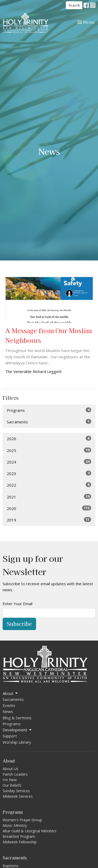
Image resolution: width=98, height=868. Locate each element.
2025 (49, 450)
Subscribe (19, 624)
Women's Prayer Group (22, 820)
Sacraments (49, 422)
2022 (49, 485)
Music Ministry (15, 825)
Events (9, 705)
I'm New (10, 780)
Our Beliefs (12, 785)
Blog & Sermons (17, 718)
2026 (49, 438)
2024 (49, 462)
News (8, 711)
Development (18, 730)
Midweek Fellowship (20, 842)
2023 (49, 473)
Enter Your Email (18, 604)
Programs (49, 410)
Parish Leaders (15, 774)
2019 (49, 520)
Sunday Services (16, 791)
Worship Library (17, 742)
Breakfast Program (19, 836)
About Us (10, 769)
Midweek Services (18, 796)
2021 (49, 497)
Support (10, 736)
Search (74, 5)
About (11, 693)
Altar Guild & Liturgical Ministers (30, 831)
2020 (49, 508)
